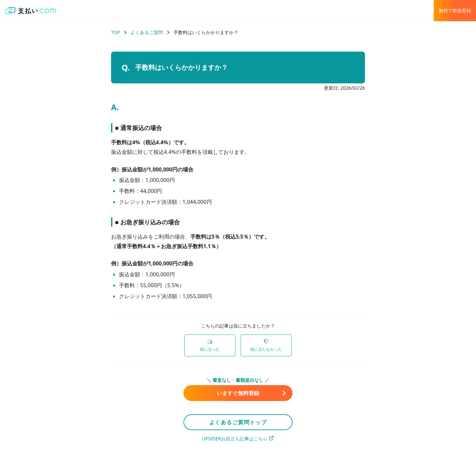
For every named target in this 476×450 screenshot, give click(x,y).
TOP (116, 32)
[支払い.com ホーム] (31, 11)
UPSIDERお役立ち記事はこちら (238, 439)
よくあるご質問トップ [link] (238, 422)
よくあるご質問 (147, 32)
